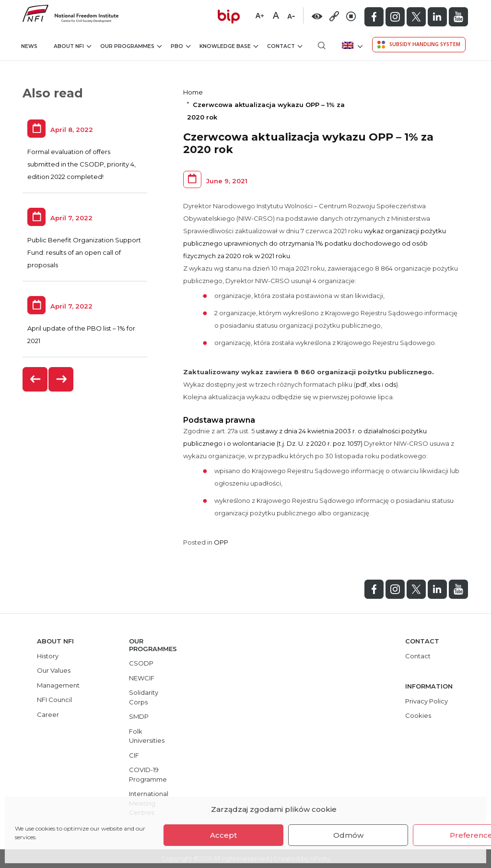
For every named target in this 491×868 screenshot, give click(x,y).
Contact (285, 46)
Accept (223, 835)
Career (48, 714)
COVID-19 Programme (148, 774)
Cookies (418, 715)
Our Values (54, 670)
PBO (181, 46)
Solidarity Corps (144, 697)
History (48, 656)
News (29, 46)
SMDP (139, 716)
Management (58, 685)
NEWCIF (142, 678)
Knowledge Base (229, 46)
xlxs (375, 384)
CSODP (141, 663)
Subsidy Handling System (419, 45)
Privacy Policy (427, 701)
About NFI (72, 46)
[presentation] (35, 379)
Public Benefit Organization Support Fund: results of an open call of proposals (84, 252)
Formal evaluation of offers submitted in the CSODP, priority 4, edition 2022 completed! (82, 164)
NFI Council (54, 700)
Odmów (348, 835)
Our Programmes (131, 46)
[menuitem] (351, 45)
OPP (221, 542)
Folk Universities (147, 736)
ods (390, 384)
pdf (361, 384)
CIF (134, 755)
